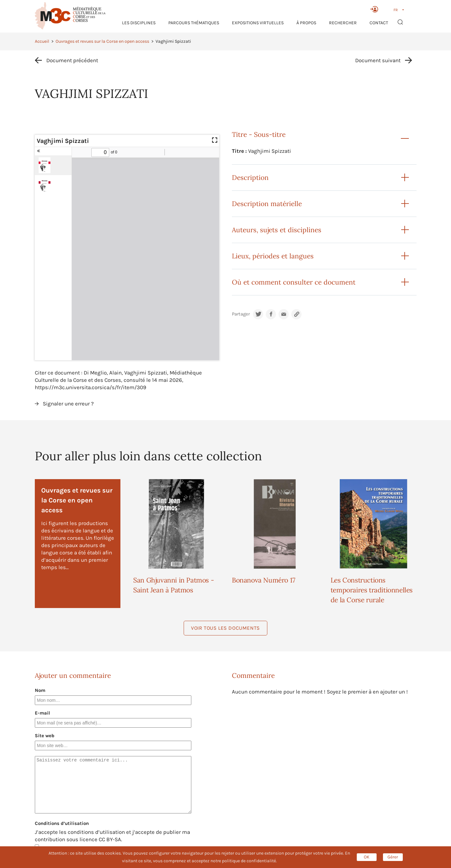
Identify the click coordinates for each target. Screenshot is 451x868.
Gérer (393, 857)
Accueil (42, 41)
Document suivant (378, 60)
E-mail (42, 713)
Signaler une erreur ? (68, 404)
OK (367, 857)
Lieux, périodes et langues (273, 256)
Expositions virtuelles (258, 23)
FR (396, 10)
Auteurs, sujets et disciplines (277, 230)
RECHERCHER (343, 23)
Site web (45, 736)
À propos (306, 23)
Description (250, 178)
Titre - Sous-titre (259, 134)
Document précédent (72, 60)
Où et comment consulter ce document (294, 282)
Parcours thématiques (194, 23)
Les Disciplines (139, 23)
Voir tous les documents (225, 628)
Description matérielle (267, 204)
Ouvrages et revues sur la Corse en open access (102, 41)
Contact (379, 23)
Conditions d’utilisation (62, 823)
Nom (40, 690)
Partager (241, 314)
